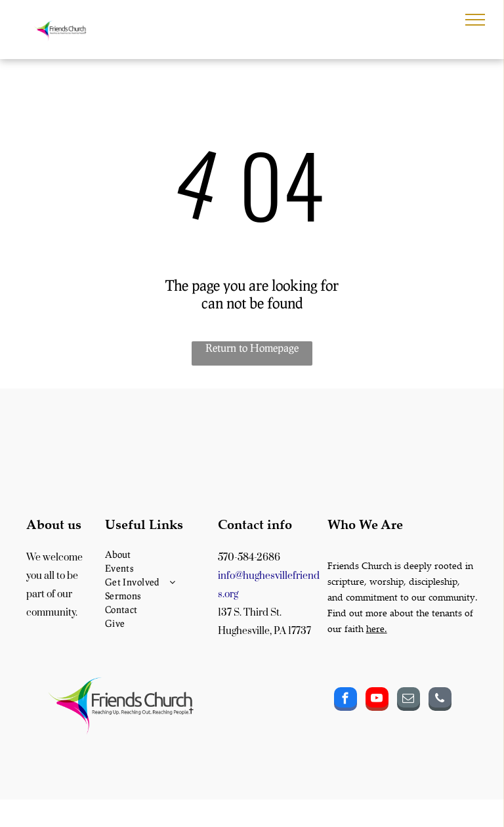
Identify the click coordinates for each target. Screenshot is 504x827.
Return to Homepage (252, 348)
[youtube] (377, 701)
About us (54, 524)
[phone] (440, 701)
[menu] (475, 20)
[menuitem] (158, 554)
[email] (409, 701)
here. (377, 628)
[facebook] (346, 701)
